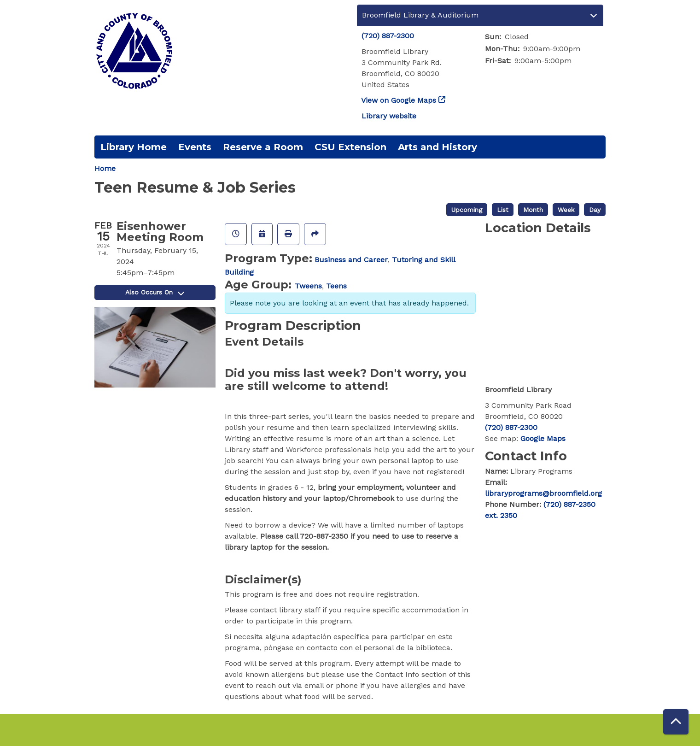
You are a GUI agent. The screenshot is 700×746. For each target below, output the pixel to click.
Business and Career (351, 260)
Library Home (134, 147)
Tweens (308, 286)
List (503, 210)
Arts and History (437, 147)
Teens (336, 286)
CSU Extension (350, 147)
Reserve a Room (263, 147)
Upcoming (467, 210)
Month (533, 210)
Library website (389, 116)
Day (595, 210)
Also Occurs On (155, 292)
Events (195, 147)
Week (566, 210)
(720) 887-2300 (388, 36)
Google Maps (543, 438)
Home (105, 168)
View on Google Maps (399, 100)
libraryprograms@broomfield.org (543, 493)
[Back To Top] (676, 722)
